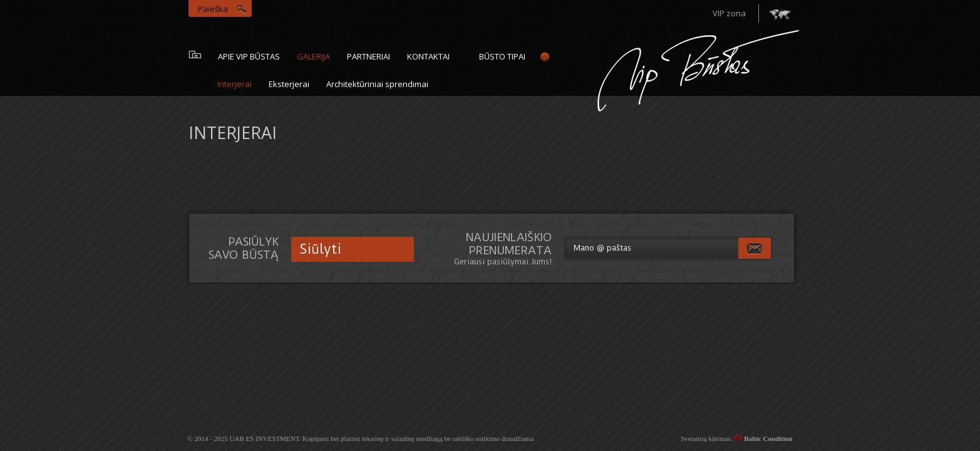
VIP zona (729, 13)
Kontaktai (428, 56)
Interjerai (235, 84)
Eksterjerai (289, 84)
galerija (313, 56)
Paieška (213, 9)
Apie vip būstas (249, 56)
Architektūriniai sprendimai (377, 84)
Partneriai (369, 56)
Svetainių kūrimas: (737, 438)
